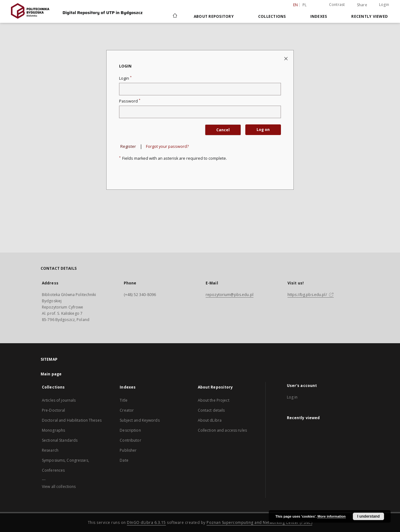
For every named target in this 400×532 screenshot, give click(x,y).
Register (128, 146)
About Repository (214, 16)
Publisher (128, 450)
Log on (263, 130)
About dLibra (210, 420)
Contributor (130, 440)
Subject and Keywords (140, 420)
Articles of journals (59, 400)
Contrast (337, 5)
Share (362, 5)
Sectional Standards (60, 440)
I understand (368, 516)
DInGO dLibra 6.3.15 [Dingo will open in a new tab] (146, 522)
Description (130, 430)
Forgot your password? (167, 146)
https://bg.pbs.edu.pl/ (311, 295)
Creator (127, 410)
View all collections (59, 487)
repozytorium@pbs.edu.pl (230, 295)
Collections (272, 16)
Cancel (223, 130)
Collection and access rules (222, 430)
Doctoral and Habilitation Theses (72, 420)
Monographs (53, 430)
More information (332, 516)
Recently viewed (370, 16)
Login (384, 5)
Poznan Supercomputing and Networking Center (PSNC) (259, 522)
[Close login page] (286, 58)
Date (124, 460)
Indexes (319, 16)
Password (130, 101)
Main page (51, 374)
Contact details (211, 410)
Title (124, 400)
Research (50, 450)
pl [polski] (305, 5)
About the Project (214, 400)
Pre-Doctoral (53, 410)
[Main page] (175, 16)
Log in (292, 397)
